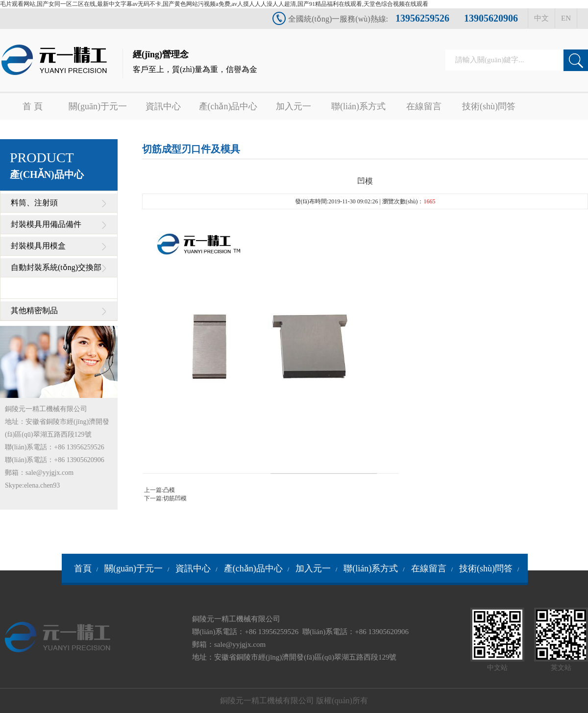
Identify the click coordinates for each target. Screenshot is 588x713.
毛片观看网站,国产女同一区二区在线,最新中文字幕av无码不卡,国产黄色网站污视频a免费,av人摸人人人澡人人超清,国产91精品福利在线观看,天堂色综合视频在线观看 (214, 4)
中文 (541, 18)
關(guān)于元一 (98, 106)
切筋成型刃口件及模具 (191, 149)
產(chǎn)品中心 (228, 106)
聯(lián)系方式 (358, 106)
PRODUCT (47, 165)
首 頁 (33, 106)
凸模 (169, 490)
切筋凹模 (175, 498)
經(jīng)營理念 (195, 64)
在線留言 (424, 106)
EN (566, 18)
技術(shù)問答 (489, 106)
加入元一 (294, 106)
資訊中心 (163, 106)
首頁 (83, 568)
